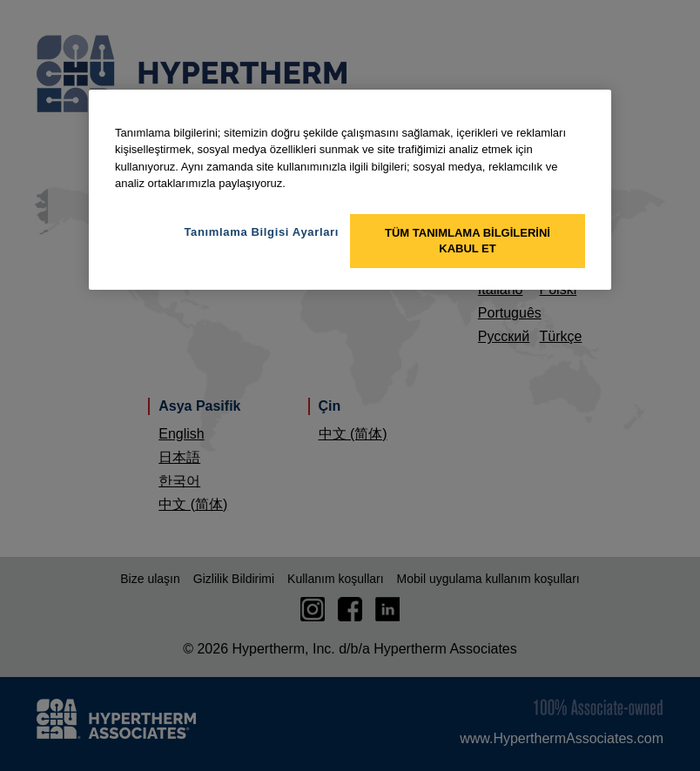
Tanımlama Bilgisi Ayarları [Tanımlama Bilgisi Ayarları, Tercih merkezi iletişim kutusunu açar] (261, 232)
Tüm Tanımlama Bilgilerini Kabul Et (468, 241)
